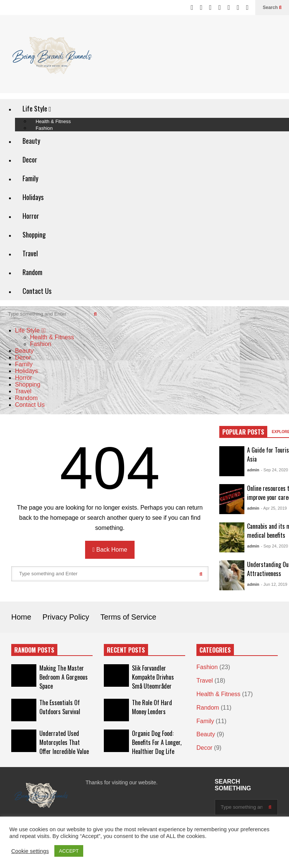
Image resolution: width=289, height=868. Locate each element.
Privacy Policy (66, 617)
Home (21, 617)
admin (253, 470)
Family (30, 178)
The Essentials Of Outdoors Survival (60, 707)
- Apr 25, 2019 (274, 508)
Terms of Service (128, 617)
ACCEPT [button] (69, 851)
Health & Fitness (52, 337)
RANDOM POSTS (34, 650)
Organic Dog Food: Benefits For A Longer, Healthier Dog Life (157, 742)
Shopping (34, 235)
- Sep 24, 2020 (274, 470)
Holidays (33, 197)
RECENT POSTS (126, 650)
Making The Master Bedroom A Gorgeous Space (64, 677)
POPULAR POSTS (243, 432)
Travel (30, 253)
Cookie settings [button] (30, 851)
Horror (31, 216)
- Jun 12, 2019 (274, 584)
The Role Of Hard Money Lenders (152, 707)
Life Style (37, 108)
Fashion (44, 128)
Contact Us (37, 291)
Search (272, 8)
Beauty (31, 141)
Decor (30, 159)
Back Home (110, 550)
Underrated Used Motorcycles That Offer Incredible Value (64, 742)
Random (32, 272)
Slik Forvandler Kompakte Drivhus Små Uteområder (153, 677)
